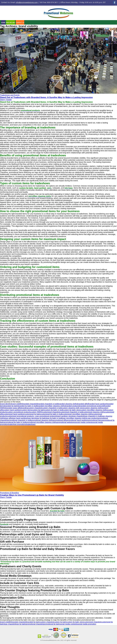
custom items (27, 410)
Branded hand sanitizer (97, 404)
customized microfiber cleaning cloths (78, 414)
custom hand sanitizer (12, 410)
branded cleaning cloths (68, 404)
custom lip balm (38, 410)
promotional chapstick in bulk (19, 420)
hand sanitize (40, 188)
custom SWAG (36, 412)
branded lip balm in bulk (28, 406)
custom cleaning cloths (93, 408)
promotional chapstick (35, 624)
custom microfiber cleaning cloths (94, 410)
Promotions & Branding (9, 493)
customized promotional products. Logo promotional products (32, 416)
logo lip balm (41, 418)
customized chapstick (51, 412)
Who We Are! (11, 23)
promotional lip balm (52, 624)
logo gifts (8, 418)
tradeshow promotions (17, 424)
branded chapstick (30, 404)
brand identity (5, 404)
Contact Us (20, 23)
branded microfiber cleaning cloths (51, 406)
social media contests (84, 422)
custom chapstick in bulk (52, 408)
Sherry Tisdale (6, 100)
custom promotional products (19, 412)
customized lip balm (33, 414)
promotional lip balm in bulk (15, 422)
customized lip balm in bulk (51, 414)
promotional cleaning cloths (42, 420)
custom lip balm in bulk (54, 410)
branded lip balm (11, 406)
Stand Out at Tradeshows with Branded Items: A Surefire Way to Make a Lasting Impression (46, 97)
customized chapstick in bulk (71, 412)
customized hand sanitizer (14, 414)
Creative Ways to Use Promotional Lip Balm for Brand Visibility (32, 495)
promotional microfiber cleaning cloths (42, 422)
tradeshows (31, 424)
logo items (32, 418)
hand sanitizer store (65, 416)
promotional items (95, 420)
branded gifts (83, 404)
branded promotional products (91, 406)
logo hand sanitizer (20, 418)
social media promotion (87, 624)
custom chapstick (35, 408)
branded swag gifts (13, 408)
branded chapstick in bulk (48, 404)
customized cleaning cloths (94, 412)
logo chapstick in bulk (93, 416)
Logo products (92, 418)
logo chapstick (78, 416)
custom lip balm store (72, 410)
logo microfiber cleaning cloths (74, 418)
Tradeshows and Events (10, 95)
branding (24, 408)
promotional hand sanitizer (77, 420)
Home (3, 23)
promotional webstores (66, 422)
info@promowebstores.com (27, 2)
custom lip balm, (26, 188)
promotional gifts (60, 420)
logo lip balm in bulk (54, 418)
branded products (72, 406)
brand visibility (17, 404)
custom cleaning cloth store (73, 408)
